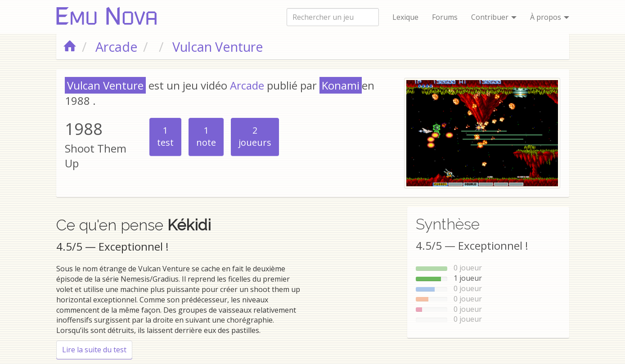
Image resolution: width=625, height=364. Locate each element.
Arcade (247, 85)
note (206, 136)
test (165, 136)
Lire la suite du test (97, 349)
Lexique (405, 17)
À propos (550, 17)
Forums (445, 17)
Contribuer (494, 17)
